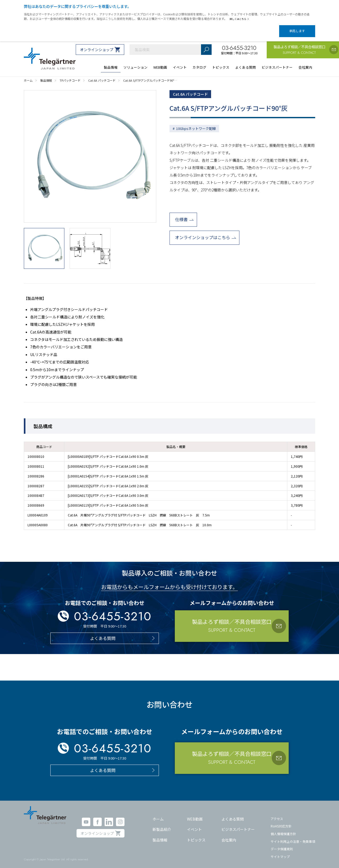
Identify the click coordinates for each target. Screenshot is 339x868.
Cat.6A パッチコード (193, 90)
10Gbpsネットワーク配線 (196, 125)
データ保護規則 (282, 844)
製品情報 (160, 835)
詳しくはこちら (240, 19)
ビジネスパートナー (238, 825)
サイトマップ (280, 852)
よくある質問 (233, 814)
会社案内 (229, 835)
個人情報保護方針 (283, 829)
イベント (194, 825)
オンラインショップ (97, 45)
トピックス (196, 835)
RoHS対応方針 (281, 821)
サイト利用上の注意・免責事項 (293, 837)
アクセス (277, 814)
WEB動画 (195, 814)
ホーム (158, 814)
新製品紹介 (162, 825)
